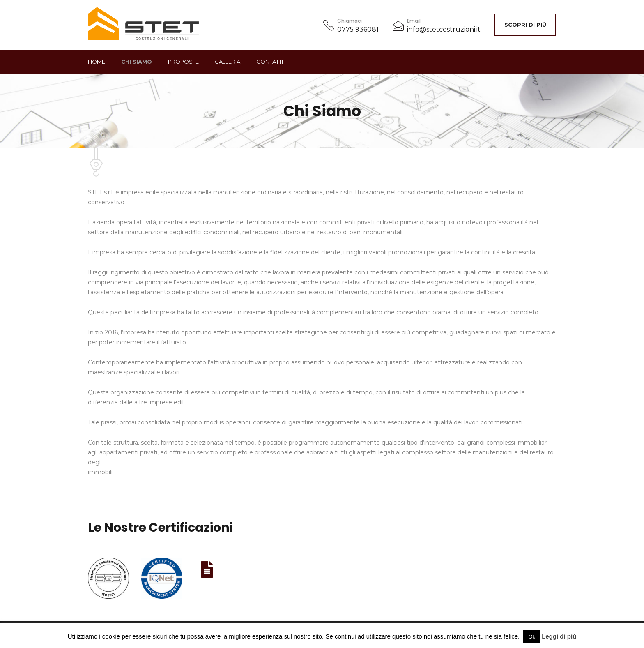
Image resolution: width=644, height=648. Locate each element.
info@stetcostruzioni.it (444, 29)
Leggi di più (559, 636)
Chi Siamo (137, 62)
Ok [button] (532, 637)
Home (97, 62)
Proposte (183, 62)
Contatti (270, 62)
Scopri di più (525, 25)
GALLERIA (228, 62)
